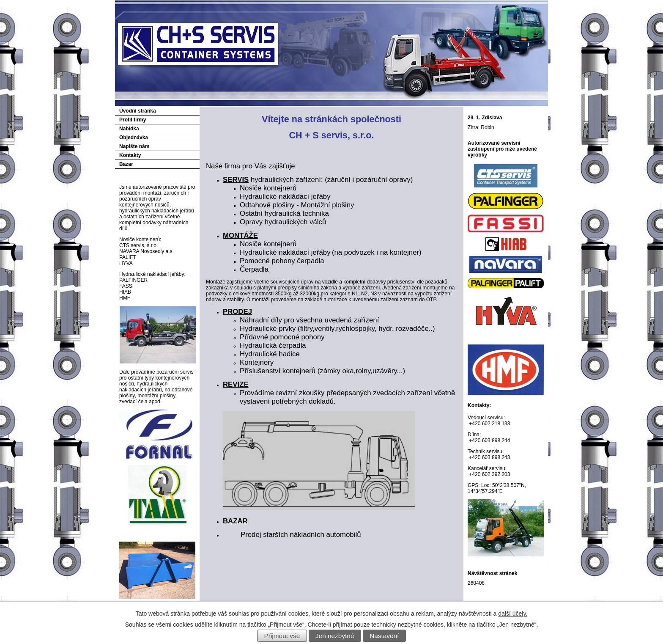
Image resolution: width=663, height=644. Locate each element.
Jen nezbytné (335, 636)
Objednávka (134, 138)
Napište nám (134, 146)
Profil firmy (133, 120)
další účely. (513, 614)
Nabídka (129, 129)
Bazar (126, 164)
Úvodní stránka (138, 111)
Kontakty (130, 155)
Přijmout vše (282, 636)
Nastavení (384, 636)
